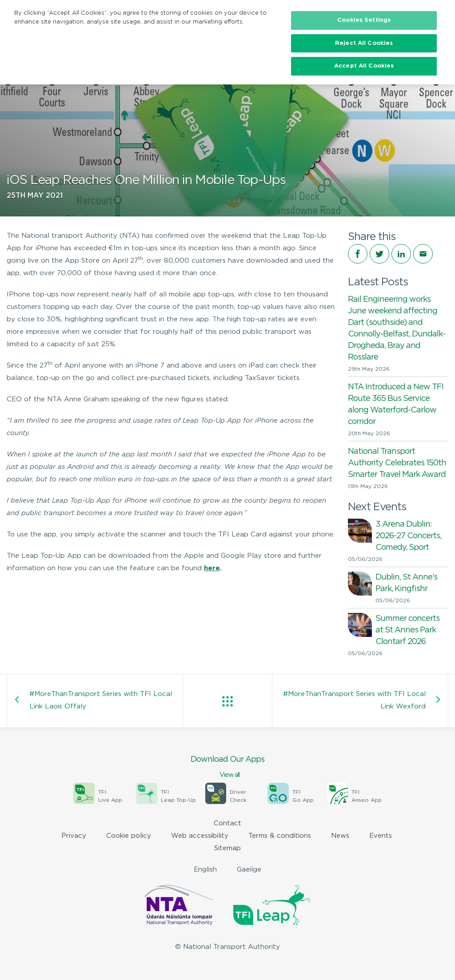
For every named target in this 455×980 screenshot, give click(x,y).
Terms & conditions (280, 836)
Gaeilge (249, 870)
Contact (227, 823)
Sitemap (227, 848)
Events (381, 836)
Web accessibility (200, 836)
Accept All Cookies (364, 66)
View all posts (227, 701)
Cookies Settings (364, 20)
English (205, 870)
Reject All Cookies (364, 43)
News (340, 836)
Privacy (74, 836)
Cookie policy (129, 836)
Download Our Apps (227, 768)
